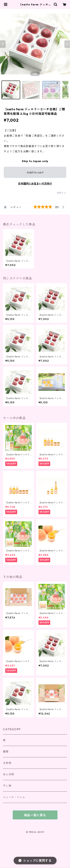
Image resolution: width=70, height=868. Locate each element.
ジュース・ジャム (14, 797)
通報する (62, 193)
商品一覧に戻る (35, 815)
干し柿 (7, 786)
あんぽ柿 (8, 774)
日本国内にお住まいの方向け (35, 184)
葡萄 (6, 752)
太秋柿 (7, 763)
